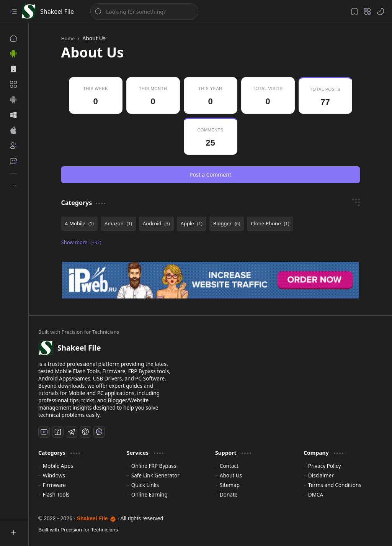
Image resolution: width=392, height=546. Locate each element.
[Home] (13, 38)
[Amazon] (118, 224)
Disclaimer (321, 475)
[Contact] (13, 161)
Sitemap (230, 485)
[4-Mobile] (79, 224)
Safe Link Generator (155, 475)
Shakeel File (57, 11)
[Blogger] (227, 224)
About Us (231, 475)
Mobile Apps (58, 466)
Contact (229, 466)
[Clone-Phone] (270, 224)
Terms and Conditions (335, 485)
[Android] (156, 224)
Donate (229, 494)
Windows (54, 475)
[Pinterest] (85, 432)
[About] (13, 146)
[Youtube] (44, 432)
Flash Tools (56, 494)
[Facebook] (58, 432)
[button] (13, 11)
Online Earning (149, 494)
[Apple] (192, 224)
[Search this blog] (144, 11)
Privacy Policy (325, 466)
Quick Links (145, 485)
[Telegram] (72, 432)
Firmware (54, 485)
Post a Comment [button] (210, 175)
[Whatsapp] (99, 432)
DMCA (316, 494)
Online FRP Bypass (154, 466)
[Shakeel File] (29, 11)
